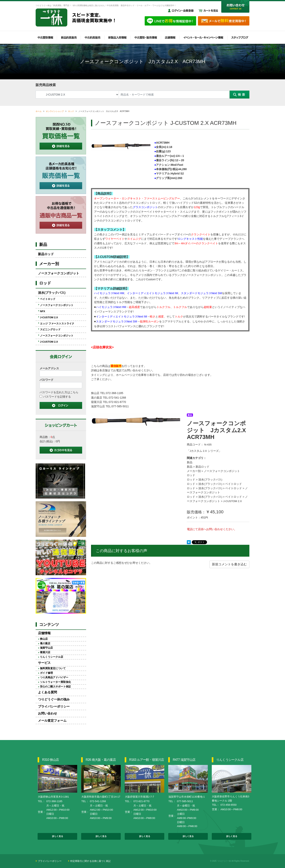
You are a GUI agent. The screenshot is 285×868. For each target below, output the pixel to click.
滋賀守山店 (46, 648)
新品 (190, 462)
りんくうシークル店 (52, 657)
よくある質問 (47, 692)
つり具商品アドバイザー (54, 677)
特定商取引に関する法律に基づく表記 (90, 861)
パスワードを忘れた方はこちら (59, 392)
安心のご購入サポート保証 (55, 687)
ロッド (191, 475)
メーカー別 (194, 471)
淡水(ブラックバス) (210, 480)
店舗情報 (44, 633)
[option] (136, 420)
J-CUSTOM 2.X (233, 501)
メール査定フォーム (52, 721)
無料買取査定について (53, 668)
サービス (44, 663)
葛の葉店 (45, 643)
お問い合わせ (47, 713)
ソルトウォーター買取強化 (55, 682)
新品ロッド (202, 467)
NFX (43, 311)
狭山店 (44, 639)
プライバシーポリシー (54, 706)
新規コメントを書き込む (229, 564)
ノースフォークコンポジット (222, 471)
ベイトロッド (234, 484)
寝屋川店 (45, 652)
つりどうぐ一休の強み (54, 699)
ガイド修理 (46, 673)
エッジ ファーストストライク (57, 324)
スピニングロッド (50, 329)
